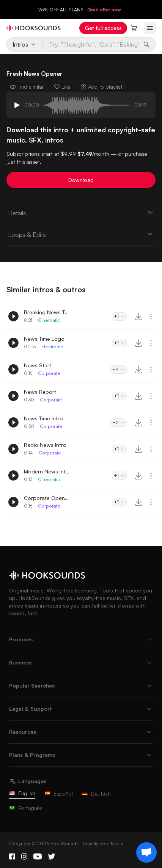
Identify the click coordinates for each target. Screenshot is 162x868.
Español (59, 794)
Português (26, 808)
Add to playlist (101, 87)
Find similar (27, 87)
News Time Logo (44, 339)
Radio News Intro (45, 445)
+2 (119, 422)
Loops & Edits (81, 234)
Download (81, 180)
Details (81, 213)
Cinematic (49, 320)
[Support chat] (146, 852)
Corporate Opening (47, 498)
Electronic (52, 347)
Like (62, 87)
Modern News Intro (47, 471)
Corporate (49, 373)
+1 (119, 316)
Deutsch (96, 794)
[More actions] (151, 316)
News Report (40, 392)
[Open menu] (150, 28)
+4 (119, 369)
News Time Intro (43, 418)
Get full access (103, 28)
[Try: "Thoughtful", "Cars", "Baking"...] (91, 44)
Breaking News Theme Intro (47, 312)
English (22, 793)
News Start (38, 365)
